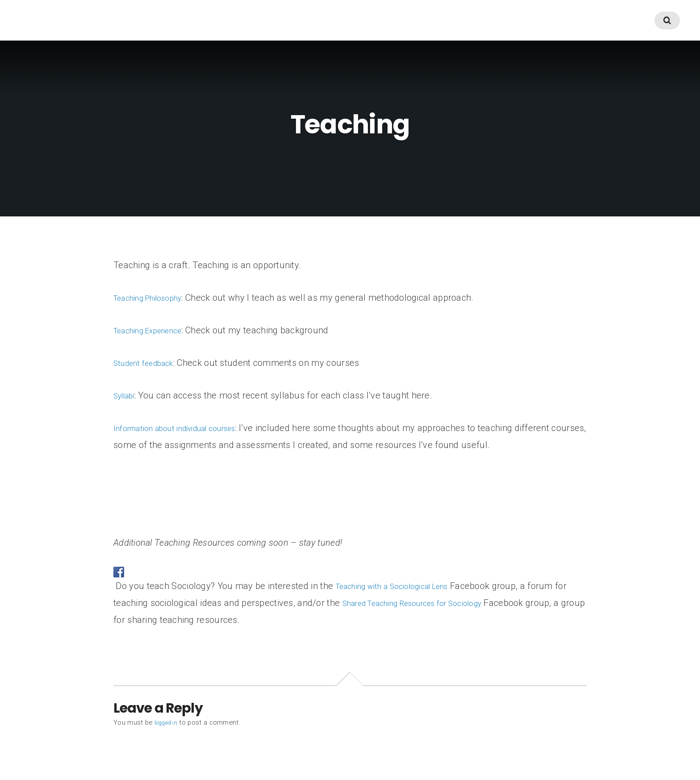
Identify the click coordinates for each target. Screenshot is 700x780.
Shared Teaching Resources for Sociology (441, 603)
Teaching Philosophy (155, 298)
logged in (168, 722)
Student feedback (149, 363)
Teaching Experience (155, 330)
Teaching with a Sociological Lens (404, 586)
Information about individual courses (187, 428)
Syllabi (127, 395)
